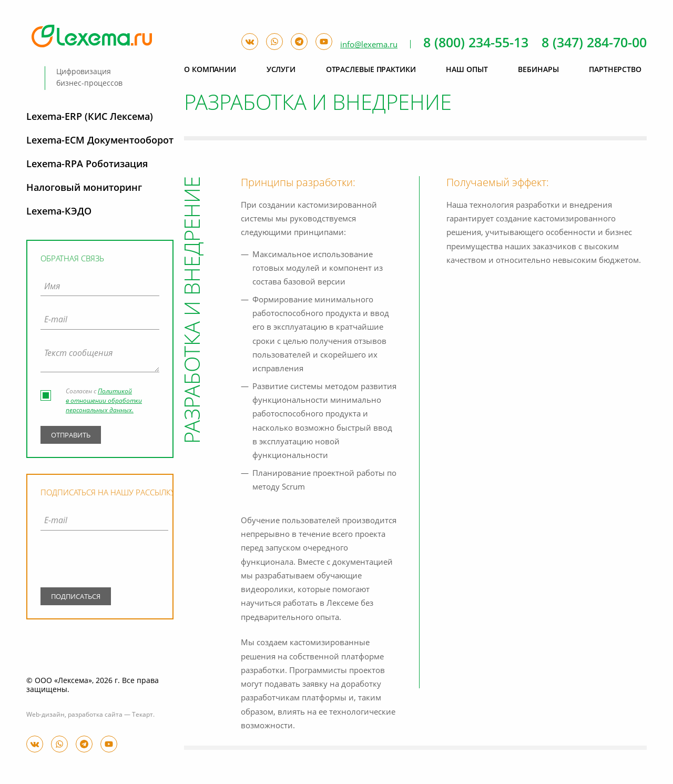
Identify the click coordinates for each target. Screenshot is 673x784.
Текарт (142, 715)
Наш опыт (467, 70)
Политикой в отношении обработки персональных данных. (104, 401)
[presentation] (104, 561)
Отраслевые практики (371, 70)
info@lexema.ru (369, 45)
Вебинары (538, 70)
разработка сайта (95, 715)
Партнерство (615, 70)
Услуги (281, 70)
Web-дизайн (45, 715)
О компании (210, 70)
